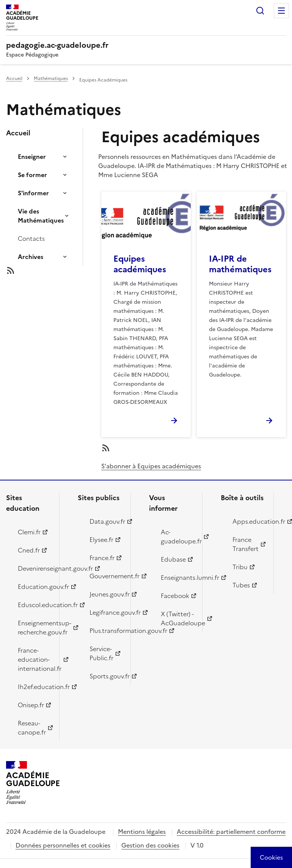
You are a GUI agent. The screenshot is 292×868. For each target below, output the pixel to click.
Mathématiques (51, 78)
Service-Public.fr (101, 653)
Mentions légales (142, 832)
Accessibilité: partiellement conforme (231, 832)
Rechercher (260, 11)
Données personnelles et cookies (63, 845)
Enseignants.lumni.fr (177, 578)
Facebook (175, 596)
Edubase (173, 559)
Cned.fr (29, 550)
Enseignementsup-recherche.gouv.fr (34, 628)
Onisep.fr (31, 705)
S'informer (33, 193)
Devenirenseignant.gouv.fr (34, 568)
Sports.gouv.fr (106, 676)
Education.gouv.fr (34, 587)
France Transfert (246, 544)
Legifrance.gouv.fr (106, 612)
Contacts (31, 239)
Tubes (241, 585)
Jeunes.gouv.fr (106, 594)
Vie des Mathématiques (41, 216)
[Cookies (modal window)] (271, 857)
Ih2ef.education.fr (34, 687)
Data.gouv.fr (106, 521)
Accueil (14, 78)
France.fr (102, 558)
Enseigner (32, 157)
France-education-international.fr (34, 659)
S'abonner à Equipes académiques (151, 466)
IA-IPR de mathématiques (240, 264)
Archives (31, 257)
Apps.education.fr (249, 521)
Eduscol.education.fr (34, 605)
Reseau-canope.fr (32, 728)
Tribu (240, 567)
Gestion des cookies (150, 845)
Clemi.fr (29, 532)
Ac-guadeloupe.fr (177, 537)
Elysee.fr (101, 540)
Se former (32, 175)
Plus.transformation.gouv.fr (106, 631)
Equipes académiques (140, 264)
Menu (281, 11)
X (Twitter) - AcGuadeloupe (177, 618)
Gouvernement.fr (106, 576)
